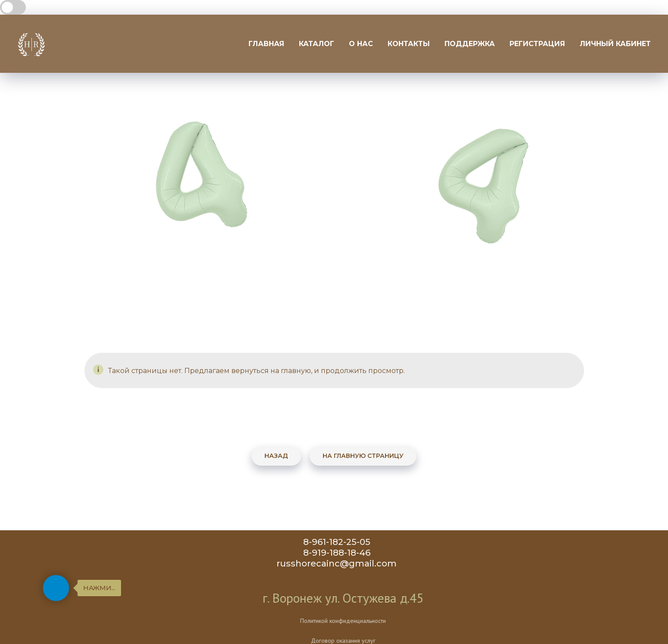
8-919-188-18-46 (340, 553)
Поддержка (470, 44)
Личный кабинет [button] (615, 44)
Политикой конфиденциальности (372, 621)
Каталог (317, 44)
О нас (361, 44)
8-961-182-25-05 (340, 542)
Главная (266, 44)
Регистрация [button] (537, 44)
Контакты (409, 44)
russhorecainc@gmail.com (340, 563)
